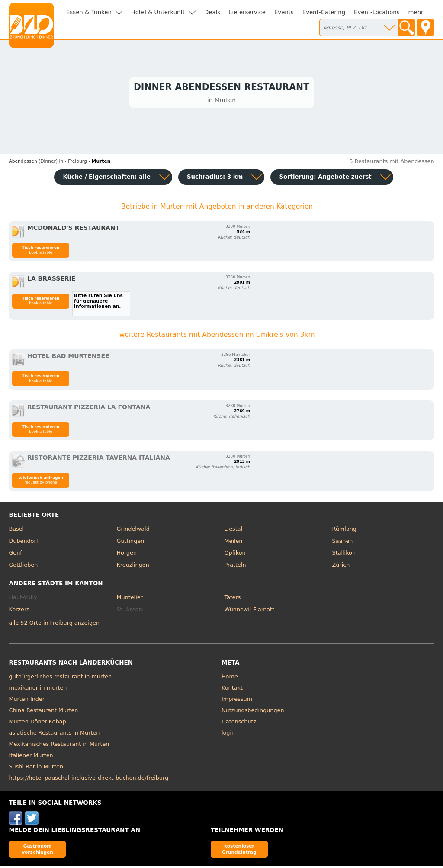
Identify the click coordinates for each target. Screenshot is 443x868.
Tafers (233, 599)
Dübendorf (23, 542)
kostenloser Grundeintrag (239, 850)
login (228, 734)
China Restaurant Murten (43, 712)
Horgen (127, 554)
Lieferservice (247, 12)
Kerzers (19, 611)
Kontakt (232, 689)
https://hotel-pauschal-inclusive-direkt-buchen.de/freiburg (88, 779)
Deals (212, 12)
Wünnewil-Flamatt (250, 611)
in (36, 163)
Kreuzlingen (133, 566)
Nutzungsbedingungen (253, 712)
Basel (16, 530)
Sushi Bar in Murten (36, 768)
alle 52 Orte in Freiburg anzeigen (54, 624)
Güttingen (130, 542)
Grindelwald (133, 530)
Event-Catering (324, 12)
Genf (15, 554)
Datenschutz (239, 723)
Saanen (343, 542)
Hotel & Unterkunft (158, 12)
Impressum (237, 701)
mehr (416, 12)
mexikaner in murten (38, 689)
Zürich (341, 566)
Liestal (234, 530)
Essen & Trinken (89, 12)
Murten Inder (27, 701)
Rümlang (344, 530)
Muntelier (129, 599)
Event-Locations (377, 12)
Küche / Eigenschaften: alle (107, 178)
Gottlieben (23, 566)
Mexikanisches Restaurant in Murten (59, 746)
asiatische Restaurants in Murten (54, 734)
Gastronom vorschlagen (37, 850)
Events (284, 12)
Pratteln (235, 566)
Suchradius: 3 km (215, 178)
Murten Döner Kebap (37, 723)
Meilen (234, 542)
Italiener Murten (31, 757)
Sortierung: (325, 178)
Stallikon (344, 554)
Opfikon (235, 554)
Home (230, 678)
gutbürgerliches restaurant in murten (60, 678)
